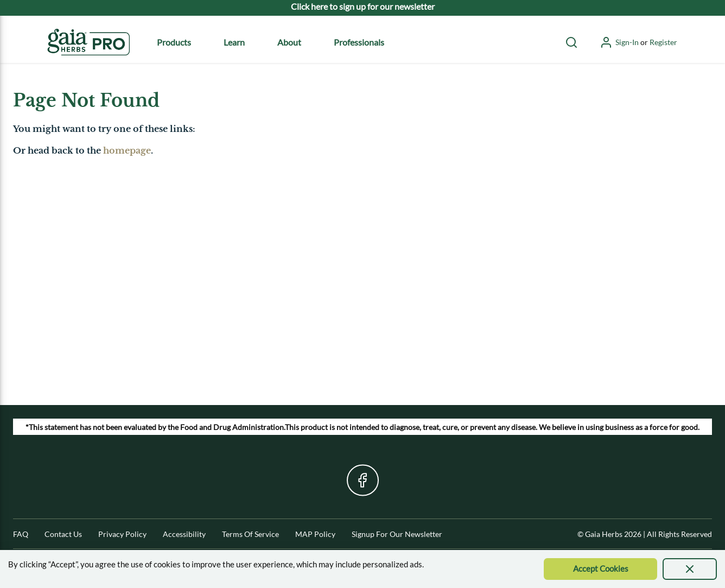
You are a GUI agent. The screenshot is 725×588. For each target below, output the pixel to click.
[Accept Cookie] (600, 569)
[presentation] (690, 569)
